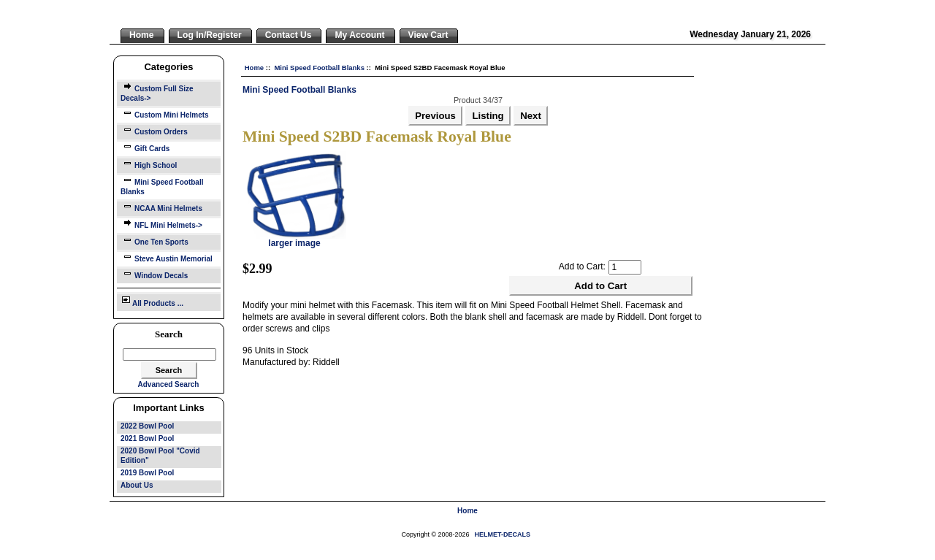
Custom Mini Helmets (165, 114)
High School (149, 164)
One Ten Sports (154, 241)
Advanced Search (169, 384)
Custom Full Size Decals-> (157, 92)
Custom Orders (154, 130)
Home (254, 68)
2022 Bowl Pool (147, 426)
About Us (137, 485)
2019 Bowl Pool (147, 473)
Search (169, 334)
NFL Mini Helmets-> (161, 224)
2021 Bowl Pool (147, 438)
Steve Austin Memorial (167, 257)
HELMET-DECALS (503, 534)
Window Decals (154, 274)
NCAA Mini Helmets (161, 207)
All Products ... (152, 301)
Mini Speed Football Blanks (319, 68)
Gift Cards (145, 147)
